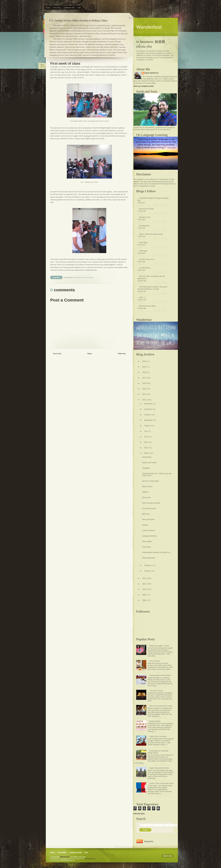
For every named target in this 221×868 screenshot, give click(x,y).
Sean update (147, 541)
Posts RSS (57, 8)
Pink (44, 31)
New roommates (148, 519)
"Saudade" (146, 468)
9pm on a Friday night (150, 481)
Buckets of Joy (145, 217)
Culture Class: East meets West (161, 783)
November (148, 409)
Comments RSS (69, 8)
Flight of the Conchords (158, 736)
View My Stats (139, 814)
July (146, 431)
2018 (144, 372)
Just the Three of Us (147, 259)
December (148, 404)
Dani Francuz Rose (146, 209)
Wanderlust (65, 857)
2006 (144, 600)
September (149, 420)
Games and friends (149, 463)
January (147, 571)
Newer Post (57, 354)
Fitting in (145, 492)
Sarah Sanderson (152, 73)
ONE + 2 (142, 298)
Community (146, 547)
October (147, 415)
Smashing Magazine (68, 860)
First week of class (65, 63)
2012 (144, 578)
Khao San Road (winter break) (161, 706)
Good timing (147, 457)
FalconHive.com (90, 859)
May (146, 442)
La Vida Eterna (145, 268)
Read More (56, 277)
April (146, 448)
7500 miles (143, 251)
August (147, 426)
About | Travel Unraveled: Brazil (151, 234)
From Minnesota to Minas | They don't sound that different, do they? (152, 288)
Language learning (149, 536)
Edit (79, 8)
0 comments (68, 277)
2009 (144, 595)
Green (44, 27)
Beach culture (147, 487)
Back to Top (168, 856)
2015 (144, 389)
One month (146, 498)
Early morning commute (151, 503)
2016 (144, 383)
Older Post (122, 354)
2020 (144, 361)
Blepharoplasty (155, 721)
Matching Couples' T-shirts (159, 646)
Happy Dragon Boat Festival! (160, 675)
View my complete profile (144, 86)
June (146, 437)
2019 (144, 367)
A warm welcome (148, 530)
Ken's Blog (143, 242)
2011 (144, 584)
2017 (144, 378)
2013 (144, 400)
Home (48, 8)
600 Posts (146, 514)
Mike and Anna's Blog (147, 306)
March (147, 453)
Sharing (145, 525)
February (148, 565)
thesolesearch (144, 226)
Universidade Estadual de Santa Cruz (156, 552)
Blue (44, 17)
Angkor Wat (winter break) (159, 768)
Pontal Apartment (149, 558)
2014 (144, 394)
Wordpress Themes (68, 859)
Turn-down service (156, 691)
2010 (144, 589)
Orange (44, 22)
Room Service (155, 661)
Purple (44, 36)
